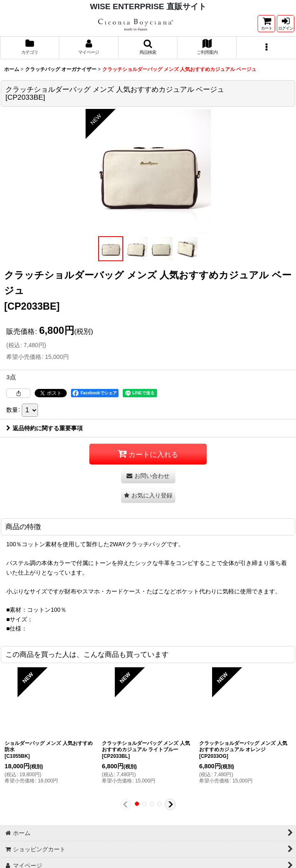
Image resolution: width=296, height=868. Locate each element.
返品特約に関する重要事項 (44, 428)
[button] (148, 48)
